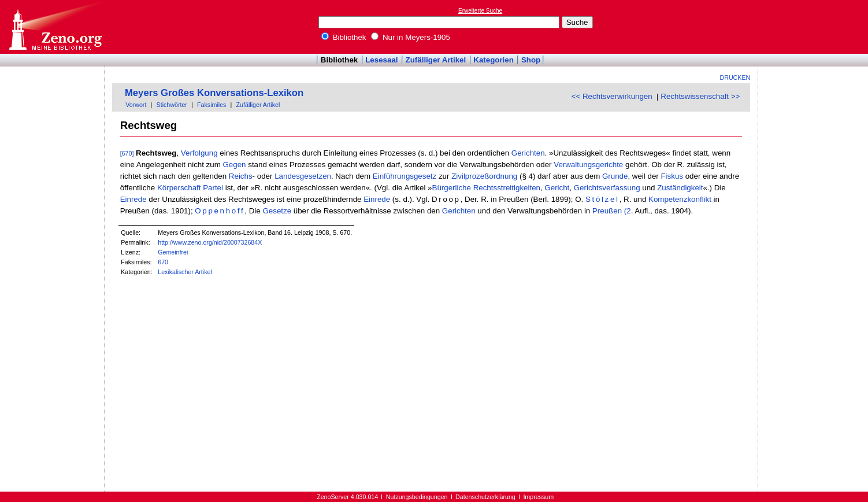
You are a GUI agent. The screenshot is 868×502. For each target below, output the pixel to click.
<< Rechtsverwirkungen (612, 96)
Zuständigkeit (680, 188)
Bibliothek (344, 37)
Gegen (235, 165)
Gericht (557, 188)
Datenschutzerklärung (485, 497)
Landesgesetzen (303, 176)
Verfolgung (199, 153)
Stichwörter (172, 105)
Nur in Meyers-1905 (411, 37)
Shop (531, 60)
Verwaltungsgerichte (588, 165)
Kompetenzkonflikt (680, 199)
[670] (127, 153)
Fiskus (672, 176)
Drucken (735, 77)
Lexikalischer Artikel (185, 272)
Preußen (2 (612, 211)
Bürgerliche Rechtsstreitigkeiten (486, 188)
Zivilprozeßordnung (484, 176)
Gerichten (528, 153)
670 (163, 262)
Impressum (538, 497)
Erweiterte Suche (480, 11)
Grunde (615, 176)
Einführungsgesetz (405, 176)
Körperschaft (179, 188)
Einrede (133, 199)
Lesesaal (381, 60)
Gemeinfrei (173, 252)
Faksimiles (212, 105)
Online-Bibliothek (55, 27)
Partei (213, 188)
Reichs (241, 176)
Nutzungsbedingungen (417, 497)
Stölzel (602, 199)
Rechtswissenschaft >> (700, 96)
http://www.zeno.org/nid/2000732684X (210, 242)
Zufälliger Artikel (436, 60)
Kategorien (494, 60)
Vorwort (136, 105)
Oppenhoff (220, 211)
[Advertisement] (815, 27)
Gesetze (277, 211)
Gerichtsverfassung (607, 188)
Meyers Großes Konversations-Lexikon (214, 93)
